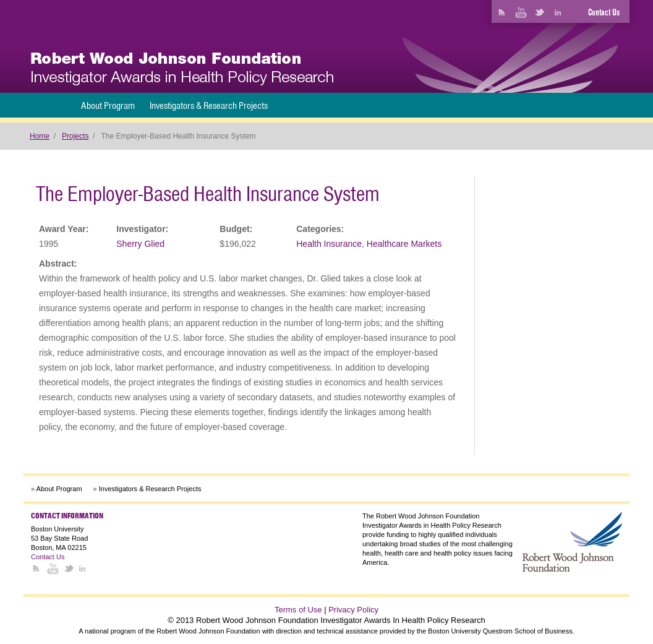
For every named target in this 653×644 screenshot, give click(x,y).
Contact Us (604, 12)
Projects (75, 136)
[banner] (182, 69)
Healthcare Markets (404, 244)
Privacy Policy (353, 610)
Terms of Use (298, 610)
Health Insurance (329, 244)
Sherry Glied (140, 244)
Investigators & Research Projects (209, 105)
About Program (108, 105)
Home (40, 136)
